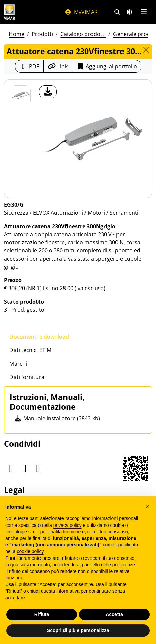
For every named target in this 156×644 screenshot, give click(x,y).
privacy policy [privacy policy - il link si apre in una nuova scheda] (68, 525)
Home (17, 34)
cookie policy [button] (30, 551)
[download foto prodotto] (48, 92)
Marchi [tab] (18, 364)
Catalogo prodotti (83, 34)
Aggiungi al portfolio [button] (107, 66)
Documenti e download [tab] (39, 337)
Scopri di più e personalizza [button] (78, 630)
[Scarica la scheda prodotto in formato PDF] (29, 66)
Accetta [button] (114, 614)
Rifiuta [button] (42, 614)
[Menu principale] (144, 12)
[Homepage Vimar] (9, 12)
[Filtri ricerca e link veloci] (117, 12)
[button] (147, 507)
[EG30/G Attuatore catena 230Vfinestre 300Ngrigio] (20, 96)
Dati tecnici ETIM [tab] (30, 350)
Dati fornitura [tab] (27, 377)
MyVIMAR (81, 12)
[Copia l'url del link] (58, 66)
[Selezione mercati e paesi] (129, 12)
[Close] (146, 50)
